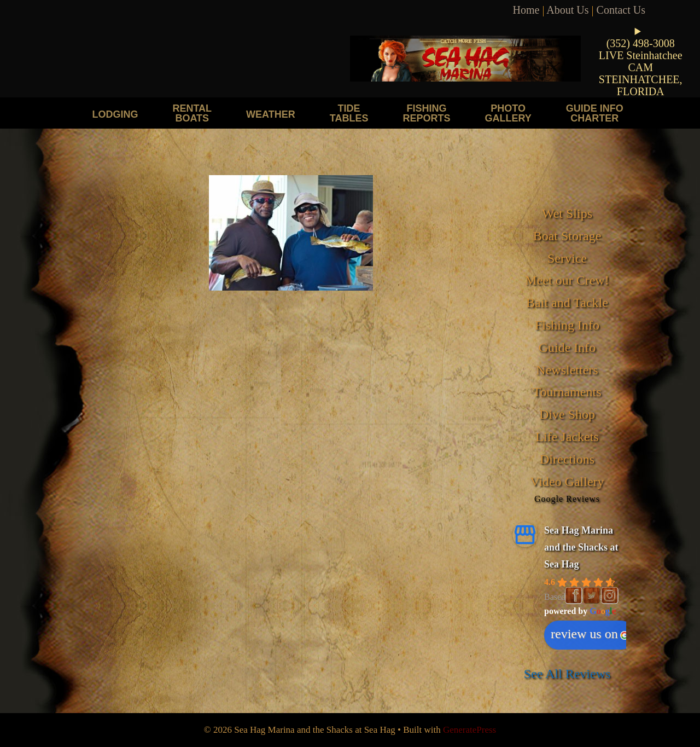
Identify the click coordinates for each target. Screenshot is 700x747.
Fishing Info (567, 325)
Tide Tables (349, 113)
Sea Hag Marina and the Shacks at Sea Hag (581, 547)
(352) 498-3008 (641, 43)
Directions (567, 459)
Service (567, 258)
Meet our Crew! (567, 280)
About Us (567, 10)
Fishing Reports (426, 113)
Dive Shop (567, 414)
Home (526, 10)
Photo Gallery (508, 113)
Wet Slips (567, 213)
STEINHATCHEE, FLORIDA (641, 85)
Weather (271, 114)
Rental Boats (192, 113)
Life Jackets (567, 437)
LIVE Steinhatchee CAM (641, 61)
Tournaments (567, 392)
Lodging (115, 114)
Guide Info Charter (595, 113)
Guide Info (567, 348)
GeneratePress (469, 730)
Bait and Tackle (567, 303)
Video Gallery (567, 482)
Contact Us (621, 10)
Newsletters (567, 370)
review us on (590, 634)
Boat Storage (567, 236)
